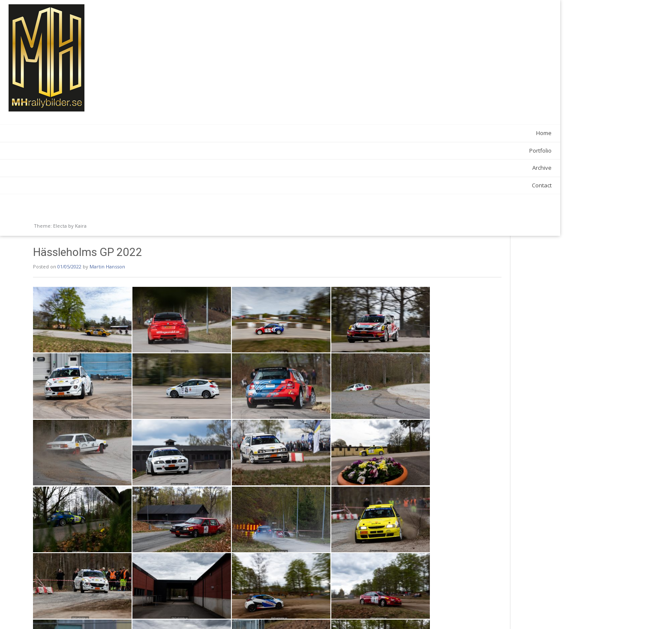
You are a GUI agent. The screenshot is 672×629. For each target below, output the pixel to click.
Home (104, 133)
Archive (102, 168)
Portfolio (100, 150)
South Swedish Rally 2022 (489, 612)
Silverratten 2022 (154, 612)
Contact (102, 185)
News (157, 593)
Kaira (81, 226)
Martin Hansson (203, 31)
